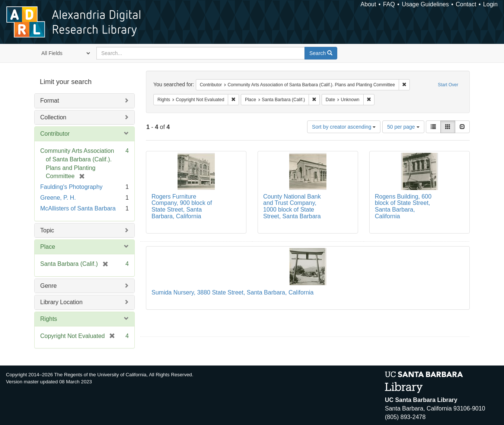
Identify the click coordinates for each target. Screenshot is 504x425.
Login (490, 4)
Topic (47, 230)
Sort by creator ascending (344, 127)
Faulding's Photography (71, 187)
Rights (49, 319)
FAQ (389, 4)
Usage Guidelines (425, 4)
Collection (53, 117)
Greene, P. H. (58, 198)
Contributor (55, 134)
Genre (48, 286)
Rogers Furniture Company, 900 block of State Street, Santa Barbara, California (182, 206)
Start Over (448, 85)
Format (50, 101)
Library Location (61, 302)
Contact (466, 4)
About (369, 4)
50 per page (403, 127)
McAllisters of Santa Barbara (78, 208)
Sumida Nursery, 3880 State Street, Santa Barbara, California (232, 292)
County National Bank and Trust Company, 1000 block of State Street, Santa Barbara (292, 206)
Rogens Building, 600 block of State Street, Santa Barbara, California (403, 206)
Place (48, 247)
